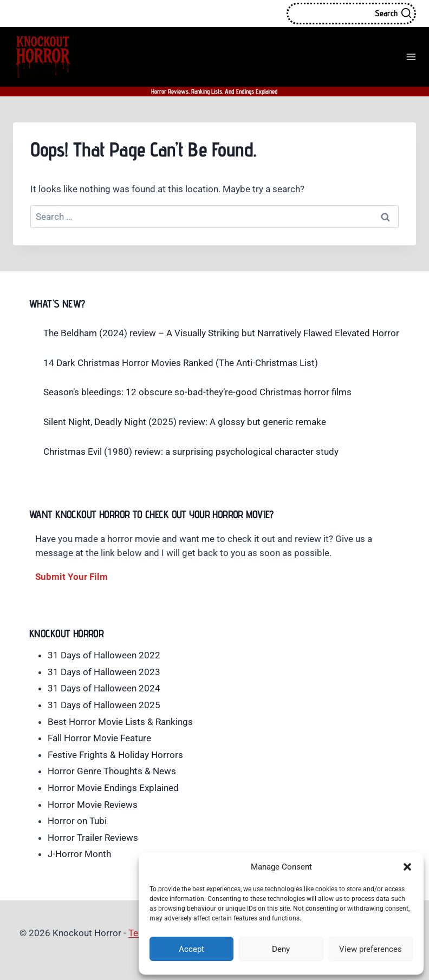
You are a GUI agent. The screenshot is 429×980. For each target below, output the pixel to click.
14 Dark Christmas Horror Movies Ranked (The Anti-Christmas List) (181, 363)
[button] (407, 867)
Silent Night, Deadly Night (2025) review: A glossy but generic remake (185, 422)
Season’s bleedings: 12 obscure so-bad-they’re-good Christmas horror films (197, 392)
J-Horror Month (79, 854)
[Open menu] (411, 57)
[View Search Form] (351, 14)
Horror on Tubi (77, 821)
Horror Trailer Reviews (93, 838)
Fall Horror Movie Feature (99, 738)
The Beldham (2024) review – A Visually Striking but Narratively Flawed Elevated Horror (221, 333)
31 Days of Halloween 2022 (104, 655)
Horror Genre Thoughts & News (112, 771)
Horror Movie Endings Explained (113, 788)
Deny (281, 949)
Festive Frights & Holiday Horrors (115, 755)
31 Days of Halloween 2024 (104, 688)
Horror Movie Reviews (93, 805)
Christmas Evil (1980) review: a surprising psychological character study (191, 452)
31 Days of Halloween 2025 (104, 705)
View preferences (370, 949)
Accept (191, 949)
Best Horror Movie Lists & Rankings (120, 722)
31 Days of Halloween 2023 (104, 672)
